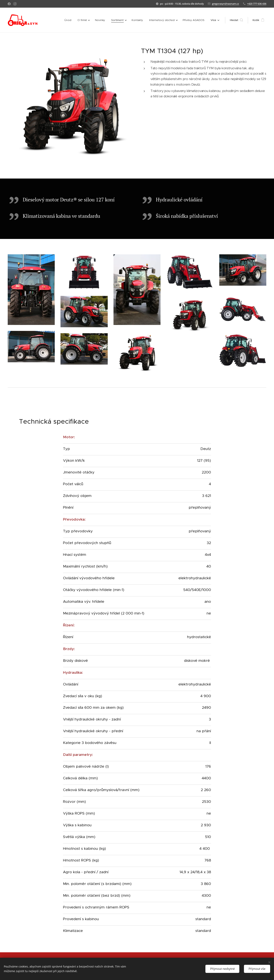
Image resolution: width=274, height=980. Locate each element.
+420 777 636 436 (257, 4)
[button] (236, 20)
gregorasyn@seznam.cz (225, 4)
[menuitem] (70, 20)
